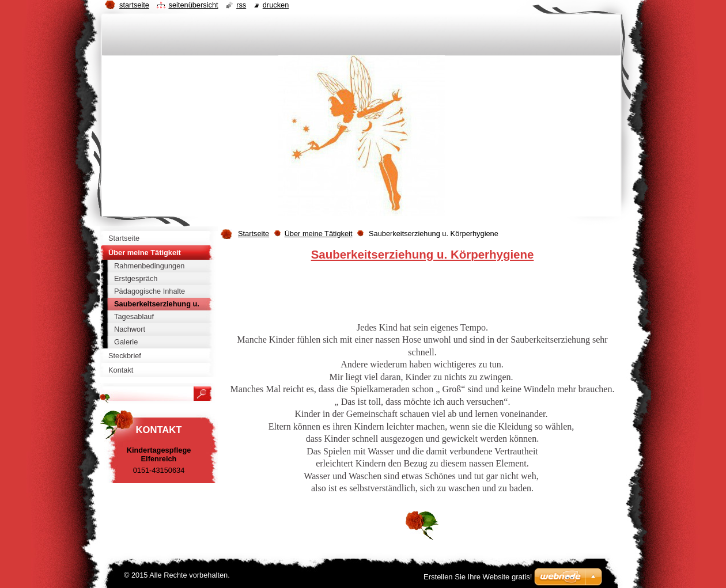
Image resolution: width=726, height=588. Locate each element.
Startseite (254, 234)
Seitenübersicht (193, 5)
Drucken (276, 5)
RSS (241, 5)
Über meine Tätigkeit (319, 234)
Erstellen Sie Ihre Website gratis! (478, 577)
